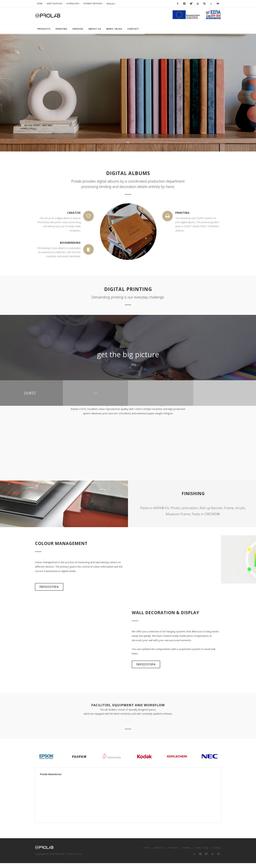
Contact (217, 852)
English (111, 4)
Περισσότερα (49, 592)
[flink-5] (218, 859)
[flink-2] (200, 859)
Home (40, 4)
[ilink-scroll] (128, 146)
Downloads (73, 4)
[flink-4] (212, 859)
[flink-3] (206, 859)
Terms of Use (74, 859)
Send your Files (54, 4)
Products (173, 852)
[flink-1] (194, 859)
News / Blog (202, 852)
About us (159, 852)
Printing (187, 852)
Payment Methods (93, 4)
